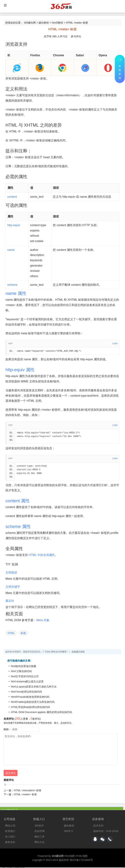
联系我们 (10, 832)
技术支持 (98, 826)
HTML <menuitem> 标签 (28, 791)
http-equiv (14, 225)
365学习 (69, 832)
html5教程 (57, 23)
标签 (23, 634)
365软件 (39, 826)
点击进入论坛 (78, 652)
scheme (12, 285)
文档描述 (11, 573)
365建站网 (30, 23)
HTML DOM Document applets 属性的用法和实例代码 (41, 713)
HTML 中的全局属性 (42, 555)
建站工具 (40, 837)
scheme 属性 (18, 527)
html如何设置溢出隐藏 (24, 667)
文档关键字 (13, 587)
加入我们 (10, 837)
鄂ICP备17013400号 (81, 861)
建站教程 (44, 23)
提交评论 (11, 774)
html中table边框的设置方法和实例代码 (33, 702)
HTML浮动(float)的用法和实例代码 (30, 708)
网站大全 (40, 843)
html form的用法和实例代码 (26, 692)
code (115, 344)
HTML (11, 634)
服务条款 (10, 843)
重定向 (10, 601)
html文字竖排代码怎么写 (25, 677)
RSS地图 (70, 856)
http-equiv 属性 (20, 370)
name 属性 (16, 293)
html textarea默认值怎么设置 (27, 682)
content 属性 (18, 501)
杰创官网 (40, 832)
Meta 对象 (43, 621)
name (11, 250)
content (12, 197)
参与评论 (76, 36)
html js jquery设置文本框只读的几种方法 (34, 687)
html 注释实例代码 (21, 672)
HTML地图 (81, 856)
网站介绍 (10, 826)
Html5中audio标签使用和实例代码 (30, 697)
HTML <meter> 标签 (25, 795)
